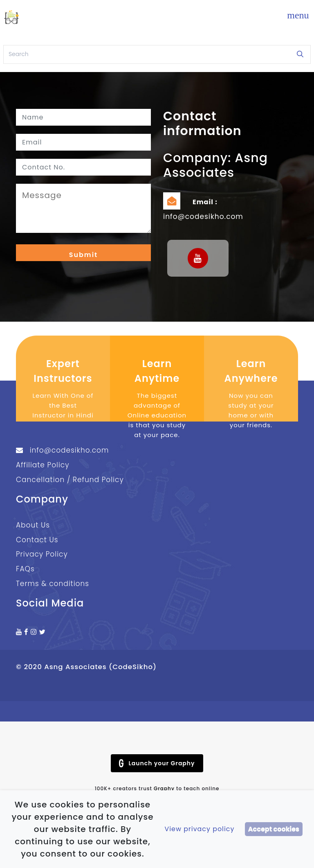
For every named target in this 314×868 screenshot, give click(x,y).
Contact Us (37, 540)
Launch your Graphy (157, 763)
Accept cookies (274, 829)
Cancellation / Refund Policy (70, 480)
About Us (33, 525)
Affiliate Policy (43, 465)
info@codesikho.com (203, 216)
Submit (84, 255)
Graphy (164, 788)
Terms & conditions (53, 584)
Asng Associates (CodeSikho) (100, 667)
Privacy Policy (42, 555)
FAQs (25, 569)
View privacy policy (200, 829)
